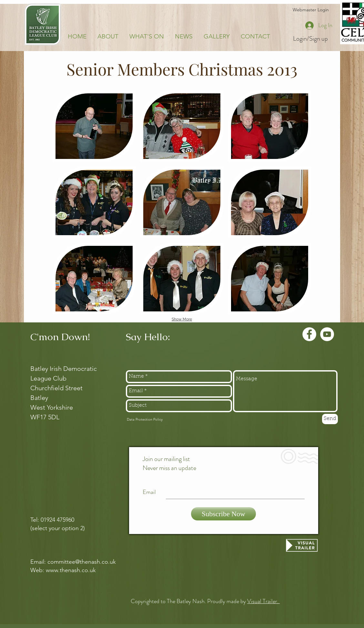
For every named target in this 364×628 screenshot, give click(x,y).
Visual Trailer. (263, 601)
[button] (94, 126)
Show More (182, 319)
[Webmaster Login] (311, 10)
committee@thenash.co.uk (82, 562)
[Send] (330, 419)
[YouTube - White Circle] (327, 334)
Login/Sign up (310, 39)
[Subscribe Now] (223, 514)
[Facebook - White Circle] (309, 334)
